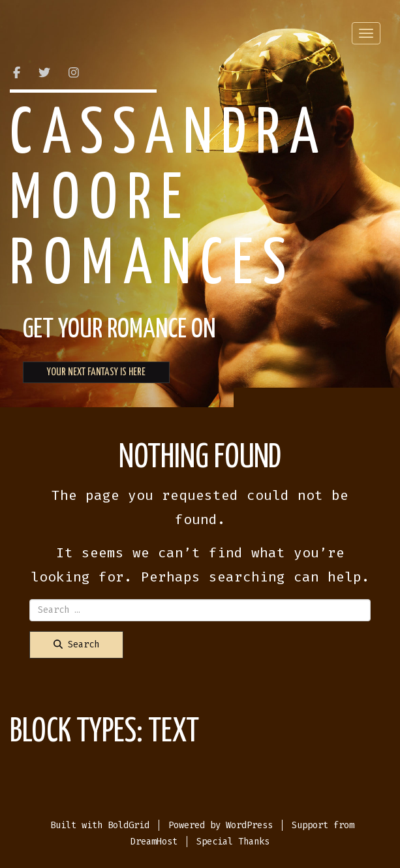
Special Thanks (233, 842)
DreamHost (154, 842)
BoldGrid (129, 825)
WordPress (249, 825)
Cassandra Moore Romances (169, 200)
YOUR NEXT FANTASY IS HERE (96, 372)
